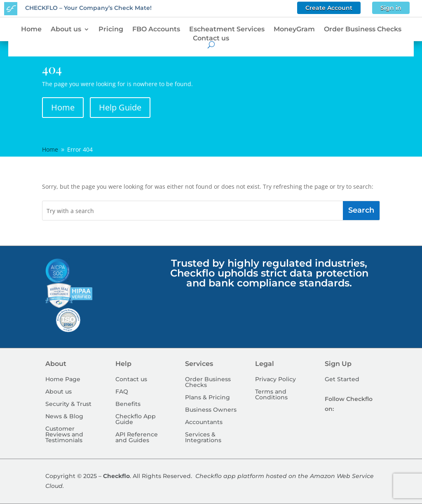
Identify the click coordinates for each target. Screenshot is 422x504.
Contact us (211, 38)
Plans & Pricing (207, 398)
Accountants (204, 422)
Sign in (391, 8)
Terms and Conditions (271, 395)
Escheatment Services (227, 29)
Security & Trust (68, 404)
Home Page (63, 380)
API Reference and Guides (137, 438)
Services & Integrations (203, 438)
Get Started (342, 380)
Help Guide (120, 107)
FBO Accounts (156, 29)
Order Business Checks (363, 29)
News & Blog (64, 417)
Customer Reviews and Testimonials (64, 435)
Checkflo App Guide (136, 420)
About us (66, 29)
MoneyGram (294, 29)
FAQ (122, 392)
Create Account (329, 8)
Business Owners (211, 410)
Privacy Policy (275, 380)
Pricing (111, 29)
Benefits (128, 404)
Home (31, 29)
